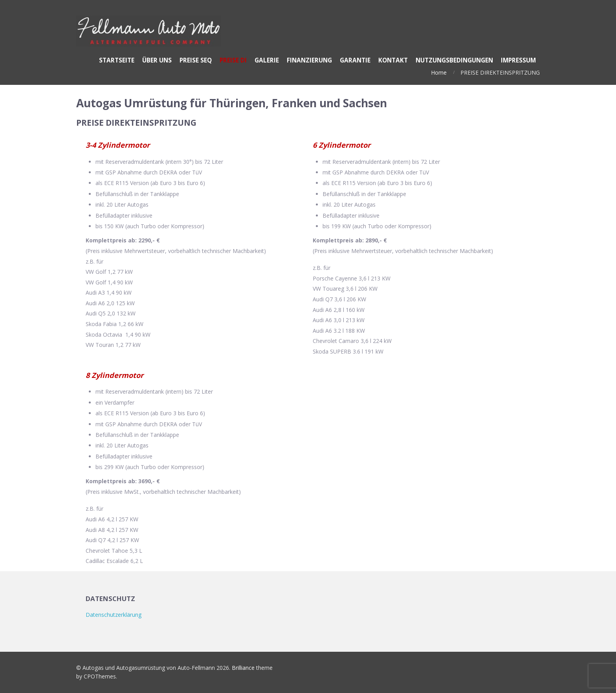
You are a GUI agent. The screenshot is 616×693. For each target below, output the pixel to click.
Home (439, 72)
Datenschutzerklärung (114, 615)
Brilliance (243, 668)
